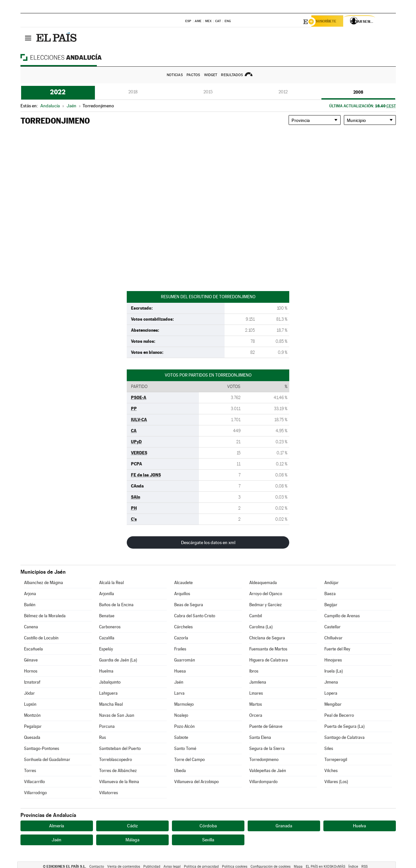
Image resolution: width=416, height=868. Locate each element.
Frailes (180, 649)
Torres (30, 771)
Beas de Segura (189, 605)
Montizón (32, 715)
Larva (179, 693)
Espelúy (106, 649)
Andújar (331, 583)
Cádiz (132, 826)
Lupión (30, 704)
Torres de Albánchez (118, 771)
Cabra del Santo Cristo (195, 616)
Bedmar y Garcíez (266, 605)
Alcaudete (183, 583)
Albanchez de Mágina (44, 583)
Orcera (256, 715)
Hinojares (333, 660)
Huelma (106, 671)
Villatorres (109, 793)
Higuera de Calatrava (269, 660)
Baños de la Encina (116, 605)
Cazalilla (107, 638)
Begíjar (331, 605)
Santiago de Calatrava (344, 737)
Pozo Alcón (184, 726)
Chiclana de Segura (267, 638)
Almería (57, 826)
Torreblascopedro (116, 760)
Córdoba (208, 826)
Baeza (330, 594)
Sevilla (208, 840)
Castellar (332, 627)
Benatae (107, 616)
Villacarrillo (34, 782)
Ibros (254, 671)
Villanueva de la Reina (119, 782)
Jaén (179, 682)
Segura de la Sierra (267, 748)
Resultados (232, 75)
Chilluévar (333, 638)
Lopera (331, 693)
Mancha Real (111, 704)
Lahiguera (108, 693)
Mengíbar (333, 704)
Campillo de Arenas (342, 616)
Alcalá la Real (111, 583)
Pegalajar (33, 726)
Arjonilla (107, 594)
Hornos (31, 671)
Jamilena (258, 682)
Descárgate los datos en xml (208, 542)
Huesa (180, 671)
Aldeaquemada (263, 583)
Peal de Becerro (339, 715)
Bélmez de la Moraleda (45, 616)
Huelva (359, 826)
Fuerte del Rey (337, 649)
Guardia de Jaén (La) (118, 660)
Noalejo (181, 715)
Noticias (175, 75)
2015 (208, 92)
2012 (283, 92)
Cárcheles (183, 627)
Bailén (30, 605)
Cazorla (181, 638)
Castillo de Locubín (41, 638)
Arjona (30, 594)
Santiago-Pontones (42, 748)
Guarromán (185, 660)
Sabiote (181, 737)
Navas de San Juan (117, 715)
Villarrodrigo (35, 793)
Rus (103, 737)
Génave (31, 660)
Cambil (256, 616)
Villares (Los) (336, 782)
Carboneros (110, 627)
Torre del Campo (189, 760)
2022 (58, 92)
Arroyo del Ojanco (266, 594)
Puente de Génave (266, 726)
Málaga (132, 840)
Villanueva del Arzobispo (196, 782)
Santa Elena (260, 737)
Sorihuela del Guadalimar (47, 760)
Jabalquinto (110, 682)
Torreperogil (336, 760)
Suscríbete (330, 22)
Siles (329, 748)
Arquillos (182, 594)
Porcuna (107, 726)
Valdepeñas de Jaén (268, 771)
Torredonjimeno (264, 760)
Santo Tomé (185, 748)
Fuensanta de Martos (268, 649)
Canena (31, 627)
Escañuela (33, 649)
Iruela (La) (334, 671)
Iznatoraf (32, 682)
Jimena (331, 682)
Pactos (193, 75)
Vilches (331, 771)
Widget (211, 75)
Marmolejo (184, 704)
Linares (256, 693)
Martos (256, 704)
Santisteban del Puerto (120, 748)
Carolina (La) (261, 627)
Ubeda (180, 771)
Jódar (29, 693)
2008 (358, 92)
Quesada (32, 737)
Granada (284, 826)
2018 (133, 92)
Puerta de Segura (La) (344, 726)
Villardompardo (263, 782)
